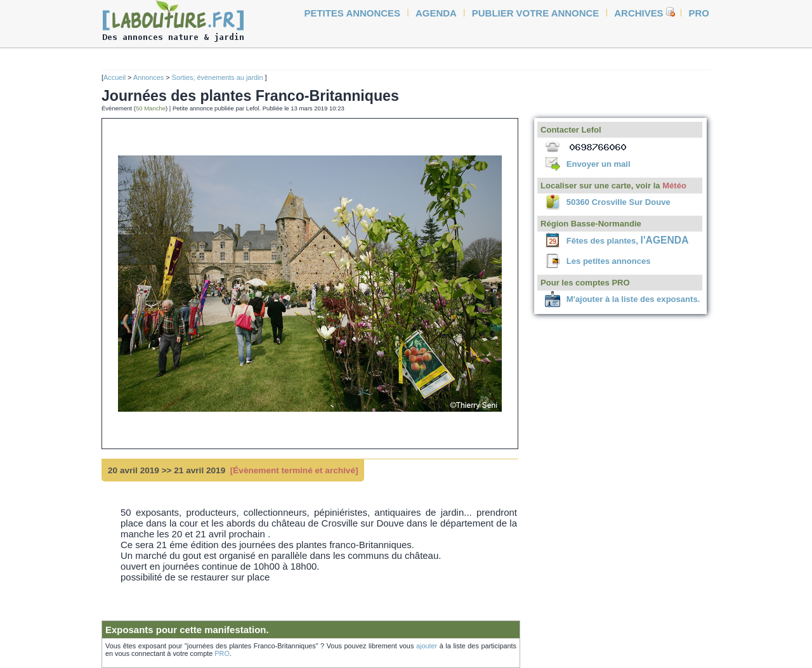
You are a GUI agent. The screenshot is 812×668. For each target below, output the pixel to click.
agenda (436, 13)
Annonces (148, 77)
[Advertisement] (57, 242)
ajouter (427, 646)
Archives (638, 13)
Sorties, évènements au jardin (219, 77)
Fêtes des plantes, (628, 241)
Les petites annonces (609, 261)
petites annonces (353, 13)
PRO (222, 653)
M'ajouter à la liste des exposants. (633, 299)
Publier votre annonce (536, 13)
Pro (699, 13)
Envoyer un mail (599, 164)
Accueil (115, 77)
